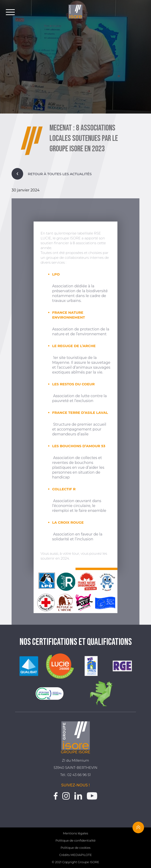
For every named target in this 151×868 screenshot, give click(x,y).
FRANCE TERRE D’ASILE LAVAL (80, 413)
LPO (56, 274)
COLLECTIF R (64, 489)
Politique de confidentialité (75, 840)
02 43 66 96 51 (79, 775)
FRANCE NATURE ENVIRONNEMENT (69, 315)
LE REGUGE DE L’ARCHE (74, 346)
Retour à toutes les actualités (52, 174)
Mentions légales (76, 833)
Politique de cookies (76, 848)
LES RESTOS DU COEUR (73, 384)
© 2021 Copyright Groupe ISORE (75, 862)
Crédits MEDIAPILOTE (76, 855)
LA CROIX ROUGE (68, 522)
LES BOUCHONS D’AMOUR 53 (79, 446)
